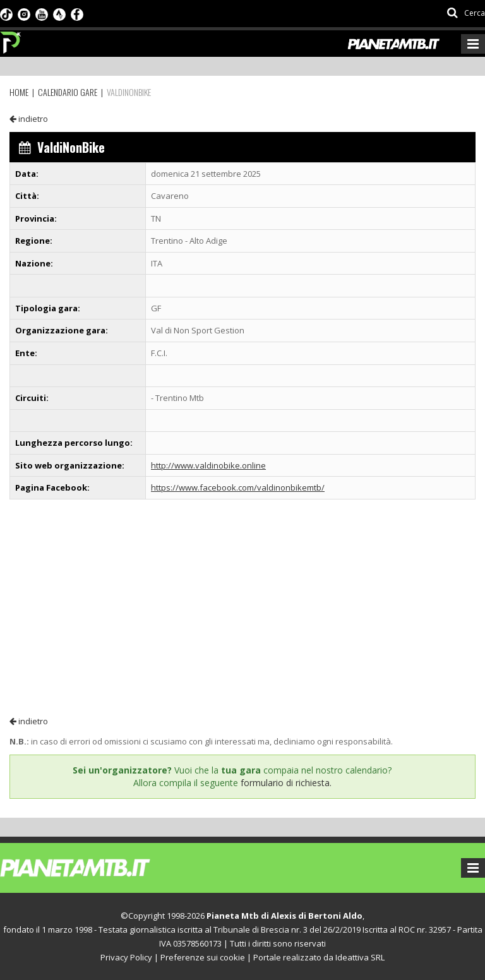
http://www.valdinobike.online (208, 465)
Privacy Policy (126, 957)
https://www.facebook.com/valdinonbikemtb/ (238, 487)
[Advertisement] (242, 607)
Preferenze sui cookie (203, 957)
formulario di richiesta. (286, 783)
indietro (29, 119)
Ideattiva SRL (360, 957)
